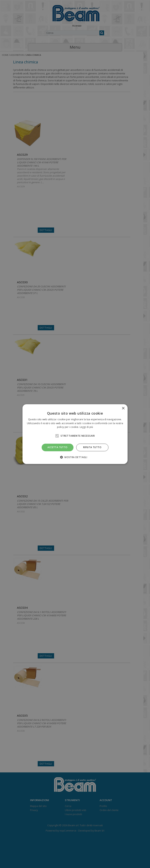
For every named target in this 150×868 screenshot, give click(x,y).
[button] (75, 457)
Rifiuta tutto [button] (92, 447)
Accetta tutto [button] (57, 447)
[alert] (75, 434)
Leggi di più (86, 427)
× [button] (123, 408)
